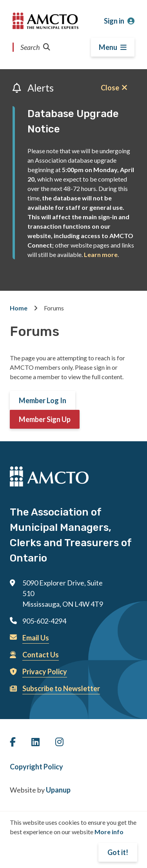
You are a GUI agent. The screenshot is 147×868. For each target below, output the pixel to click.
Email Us (36, 638)
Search (35, 47)
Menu (108, 47)
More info (109, 832)
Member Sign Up (45, 419)
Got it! (118, 852)
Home (19, 308)
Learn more (101, 254)
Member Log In (43, 400)
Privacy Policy (45, 672)
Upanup (58, 790)
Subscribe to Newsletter (61, 688)
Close (110, 88)
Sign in (114, 21)
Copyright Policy (36, 767)
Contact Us (41, 655)
